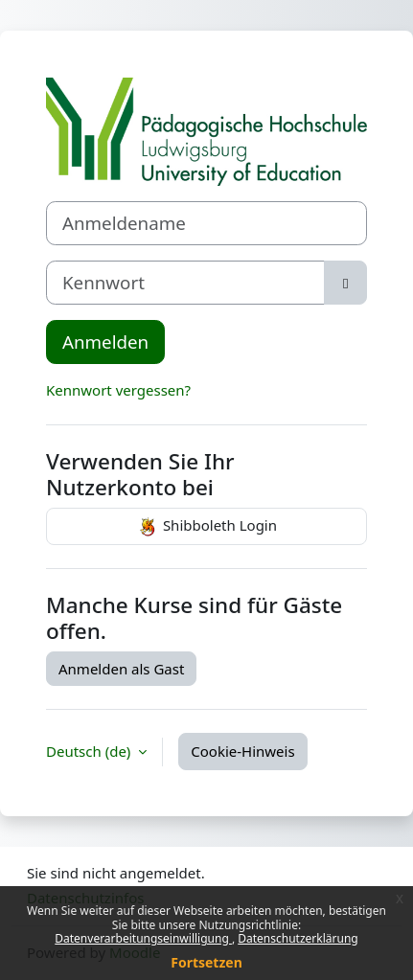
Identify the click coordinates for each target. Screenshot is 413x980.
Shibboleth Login (206, 527)
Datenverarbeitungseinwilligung (143, 938)
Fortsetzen (206, 962)
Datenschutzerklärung (298, 938)
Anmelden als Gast (121, 669)
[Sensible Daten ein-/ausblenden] (345, 283)
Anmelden (105, 342)
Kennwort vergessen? (118, 390)
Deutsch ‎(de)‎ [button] (90, 751)
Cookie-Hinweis (242, 751)
